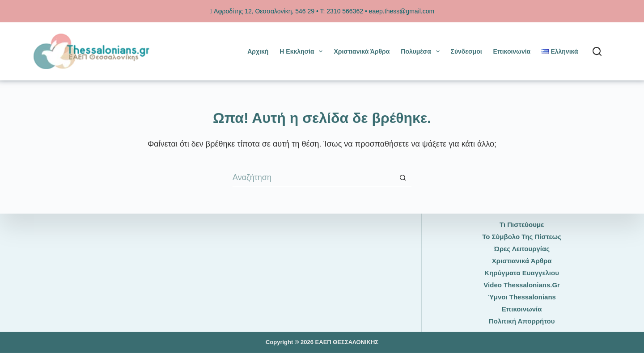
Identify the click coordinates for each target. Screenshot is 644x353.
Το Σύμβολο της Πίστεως (522, 237)
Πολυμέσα (422, 51)
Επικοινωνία (512, 51)
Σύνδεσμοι (466, 51)
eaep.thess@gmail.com (402, 11)
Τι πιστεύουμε (522, 225)
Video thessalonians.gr (522, 285)
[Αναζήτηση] (597, 51)
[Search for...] (313, 178)
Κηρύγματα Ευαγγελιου (522, 273)
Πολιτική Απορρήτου (522, 321)
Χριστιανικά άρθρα (362, 51)
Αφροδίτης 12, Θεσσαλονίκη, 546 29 (262, 11)
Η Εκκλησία (303, 51)
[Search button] (402, 178)
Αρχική (258, 51)
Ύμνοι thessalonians (522, 297)
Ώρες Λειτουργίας (522, 249)
